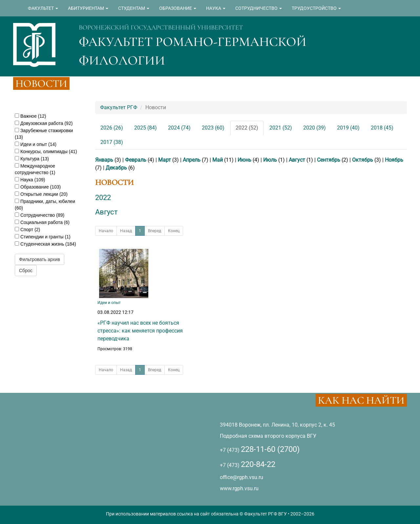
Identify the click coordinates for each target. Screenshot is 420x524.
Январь (104, 160)
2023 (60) (213, 128)
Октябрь (363, 160)
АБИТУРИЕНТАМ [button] (88, 8)
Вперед (155, 231)
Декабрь (116, 168)
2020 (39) (315, 128)
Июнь (244, 160)
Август (297, 160)
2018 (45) (382, 128)
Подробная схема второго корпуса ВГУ (268, 436)
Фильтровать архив (40, 259)
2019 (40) (348, 128)
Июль (270, 160)
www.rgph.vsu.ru (239, 488)
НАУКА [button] (216, 8)
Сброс (26, 271)
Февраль (136, 160)
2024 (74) (179, 128)
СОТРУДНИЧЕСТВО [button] (259, 8)
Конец (174, 231)
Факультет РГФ (119, 107)
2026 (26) (112, 128)
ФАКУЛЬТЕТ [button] (43, 8)
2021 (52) (281, 128)
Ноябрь (394, 160)
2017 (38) (112, 142)
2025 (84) (146, 128)
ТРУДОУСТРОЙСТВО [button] (316, 8)
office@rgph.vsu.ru (241, 477)
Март (165, 160)
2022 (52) (247, 128)
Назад (126, 231)
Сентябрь (329, 160)
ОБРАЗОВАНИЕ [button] (178, 8)
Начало (106, 231)
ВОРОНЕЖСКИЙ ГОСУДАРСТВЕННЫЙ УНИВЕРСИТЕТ (161, 28)
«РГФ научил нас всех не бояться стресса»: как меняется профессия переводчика (140, 331)
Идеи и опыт (109, 303)
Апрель (192, 160)
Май (218, 160)
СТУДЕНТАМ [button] (134, 8)
